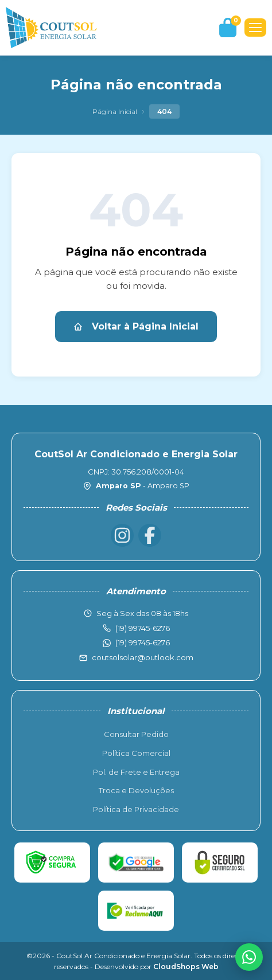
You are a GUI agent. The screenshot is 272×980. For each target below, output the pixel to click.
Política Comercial (136, 753)
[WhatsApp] (249, 957)
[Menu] (255, 28)
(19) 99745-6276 (143, 642)
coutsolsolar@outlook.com (143, 657)
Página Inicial (115, 111)
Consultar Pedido (136, 734)
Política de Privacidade (136, 809)
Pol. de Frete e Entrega (136, 772)
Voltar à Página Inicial (136, 326)
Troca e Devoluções (136, 790)
